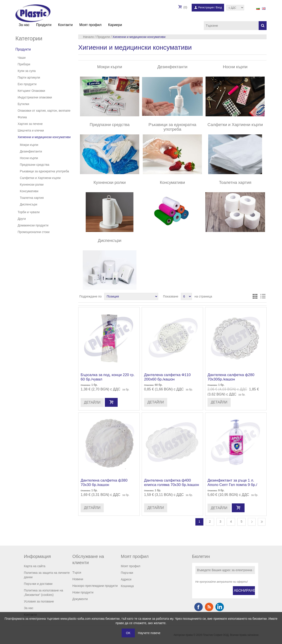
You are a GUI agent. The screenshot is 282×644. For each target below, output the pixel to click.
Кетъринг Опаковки (31, 91)
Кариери (115, 25)
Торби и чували (29, 212)
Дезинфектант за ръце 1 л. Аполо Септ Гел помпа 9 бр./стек (232, 485)
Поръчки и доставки (38, 584)
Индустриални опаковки (35, 97)
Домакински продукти (33, 225)
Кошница (127, 586)
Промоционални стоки (34, 232)
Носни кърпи (29, 158)
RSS (209, 607)
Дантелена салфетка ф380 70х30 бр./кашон (104, 483)
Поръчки (127, 573)
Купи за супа (27, 71)
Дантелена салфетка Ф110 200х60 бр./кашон (167, 377)
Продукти (44, 25)
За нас (24, 25)
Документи (80, 599)
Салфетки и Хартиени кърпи (40, 178)
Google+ (220, 607)
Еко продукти (27, 84)
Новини (78, 579)
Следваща (252, 522)
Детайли (92, 402)
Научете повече (149, 633)
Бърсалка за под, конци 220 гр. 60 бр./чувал (108, 377)
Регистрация (206, 8)
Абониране (244, 590)
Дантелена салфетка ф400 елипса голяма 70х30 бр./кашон (172, 483)
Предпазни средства (34, 165)
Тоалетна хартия (32, 198)
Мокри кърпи (29, 145)
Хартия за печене (30, 124)
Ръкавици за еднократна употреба (44, 171)
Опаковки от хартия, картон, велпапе (44, 111)
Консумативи (29, 191)
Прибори (24, 64)
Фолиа (22, 117)
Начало (88, 37)
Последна (262, 522)
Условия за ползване (39, 601)
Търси (77, 572)
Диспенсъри (29, 204)
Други (22, 219)
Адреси (126, 579)
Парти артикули (29, 77)
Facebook (199, 607)
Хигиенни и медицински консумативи (44, 137)
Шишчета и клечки (31, 130)
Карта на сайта (35, 566)
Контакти (65, 25)
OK (128, 633)
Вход (219, 8)
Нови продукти (83, 592)
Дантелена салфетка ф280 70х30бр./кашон (231, 377)
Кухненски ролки (32, 185)
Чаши (22, 58)
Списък (263, 296)
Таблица (255, 296)
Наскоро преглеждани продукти (95, 586)
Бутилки (23, 104)
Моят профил (90, 25)
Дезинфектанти (31, 151)
